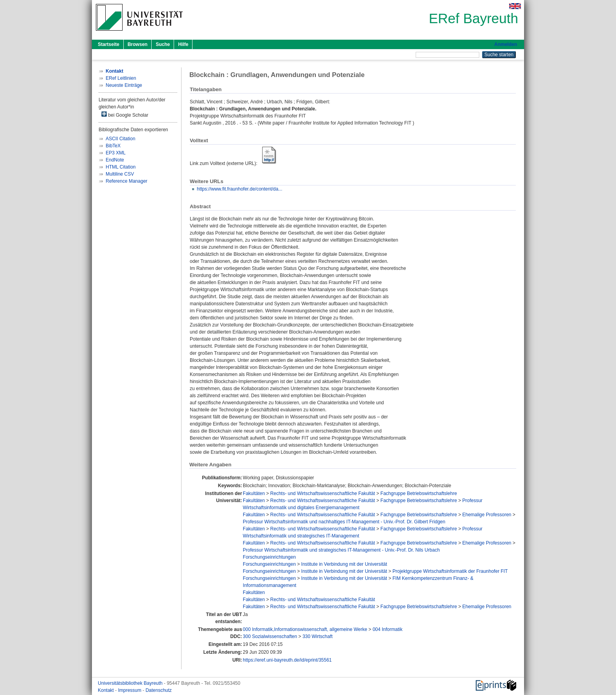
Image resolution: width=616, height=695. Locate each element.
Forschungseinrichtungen (269, 557)
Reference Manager (126, 181)
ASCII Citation (120, 139)
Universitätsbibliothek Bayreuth (131, 683)
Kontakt (106, 690)
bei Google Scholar (125, 115)
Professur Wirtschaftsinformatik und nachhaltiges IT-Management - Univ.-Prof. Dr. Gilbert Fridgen (344, 522)
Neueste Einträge (124, 85)
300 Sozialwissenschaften (270, 636)
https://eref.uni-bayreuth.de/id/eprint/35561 (287, 660)
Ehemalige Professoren (487, 515)
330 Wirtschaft (318, 636)
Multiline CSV (120, 174)
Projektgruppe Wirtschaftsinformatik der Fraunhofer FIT (450, 571)
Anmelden (506, 44)
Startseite (109, 44)
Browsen (138, 44)
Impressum (130, 690)
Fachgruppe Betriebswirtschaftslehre (419, 493)
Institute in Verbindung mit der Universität (344, 564)
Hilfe (183, 44)
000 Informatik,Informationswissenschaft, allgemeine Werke (305, 629)
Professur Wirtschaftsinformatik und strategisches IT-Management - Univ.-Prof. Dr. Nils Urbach (341, 550)
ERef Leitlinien (121, 78)
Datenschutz (159, 690)
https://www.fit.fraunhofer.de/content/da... (239, 189)
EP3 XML (116, 153)
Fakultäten (254, 493)
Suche (163, 44)
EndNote (115, 160)
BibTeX (113, 146)
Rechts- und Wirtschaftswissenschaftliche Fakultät (323, 493)
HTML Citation (121, 167)
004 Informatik (387, 629)
